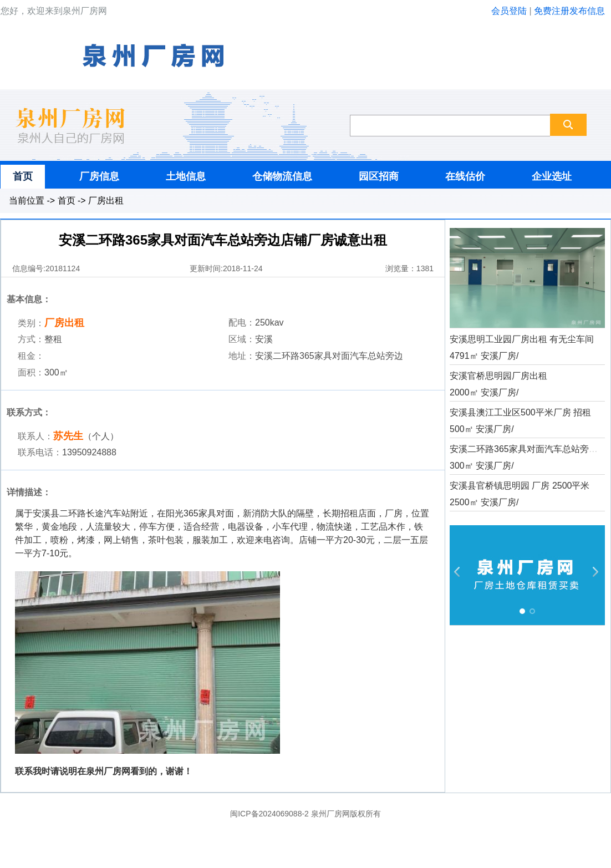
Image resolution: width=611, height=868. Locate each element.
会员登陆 (509, 11)
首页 (23, 176)
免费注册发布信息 (569, 11)
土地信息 (186, 176)
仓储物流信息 (282, 176)
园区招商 (379, 176)
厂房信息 (99, 176)
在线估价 (465, 176)
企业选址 (552, 176)
